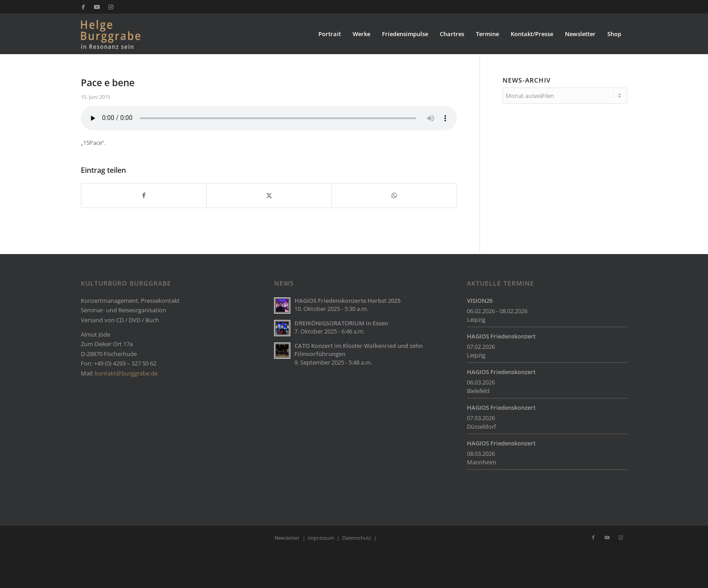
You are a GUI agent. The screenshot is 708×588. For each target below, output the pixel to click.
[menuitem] (330, 34)
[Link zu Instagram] (111, 7)
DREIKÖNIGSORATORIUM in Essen (341, 323)
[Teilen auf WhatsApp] (394, 195)
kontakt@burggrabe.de (126, 373)
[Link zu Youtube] (97, 7)
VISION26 (480, 301)
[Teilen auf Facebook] (144, 195)
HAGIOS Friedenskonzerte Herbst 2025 (347, 301)
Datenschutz (357, 538)
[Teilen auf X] (269, 195)
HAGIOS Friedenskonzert (501, 336)
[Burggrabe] (124, 34)
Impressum (321, 538)
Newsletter (287, 538)
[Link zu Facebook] (83, 7)
